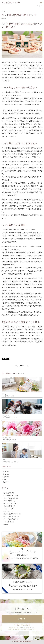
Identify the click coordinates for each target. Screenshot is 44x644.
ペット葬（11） (9, 511)
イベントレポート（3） (11, 496)
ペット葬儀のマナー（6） (12, 516)
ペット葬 (3, 11)
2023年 (6, 472)
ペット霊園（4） (9, 522)
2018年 (6, 482)
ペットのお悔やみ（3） (11, 498)
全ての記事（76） (9, 493)
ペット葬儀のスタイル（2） (12, 514)
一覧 (22, 366)
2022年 (6, 474)
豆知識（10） (8, 524)
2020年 (6, 477)
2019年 (6, 479)
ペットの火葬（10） (10, 503)
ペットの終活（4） (10, 506)
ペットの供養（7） (10, 501)
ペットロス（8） (9, 509)
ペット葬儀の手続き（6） (12, 519)
